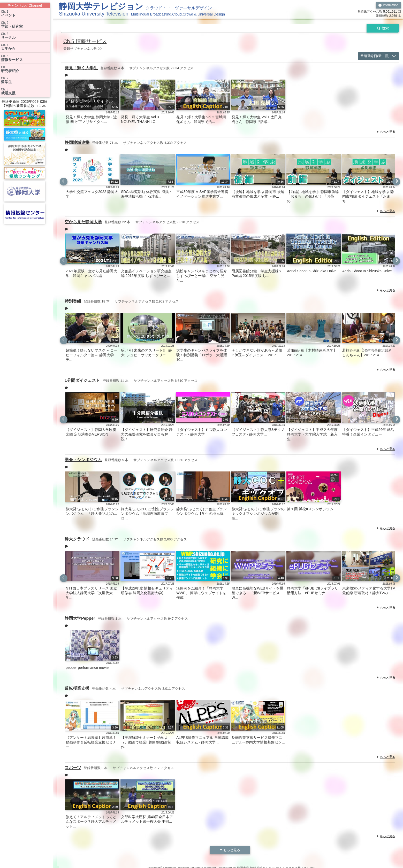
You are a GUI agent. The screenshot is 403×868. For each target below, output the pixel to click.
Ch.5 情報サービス (85, 41)
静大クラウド (77, 537)
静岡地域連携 (77, 142)
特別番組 (73, 300)
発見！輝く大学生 (81, 68)
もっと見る (386, 131)
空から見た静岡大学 (83, 221)
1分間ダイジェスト (82, 379)
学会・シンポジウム (83, 458)
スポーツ (73, 765)
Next (396, 181)
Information (388, 5)
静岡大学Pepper (80, 617)
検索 (383, 28)
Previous (64, 181)
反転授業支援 (77, 686)
